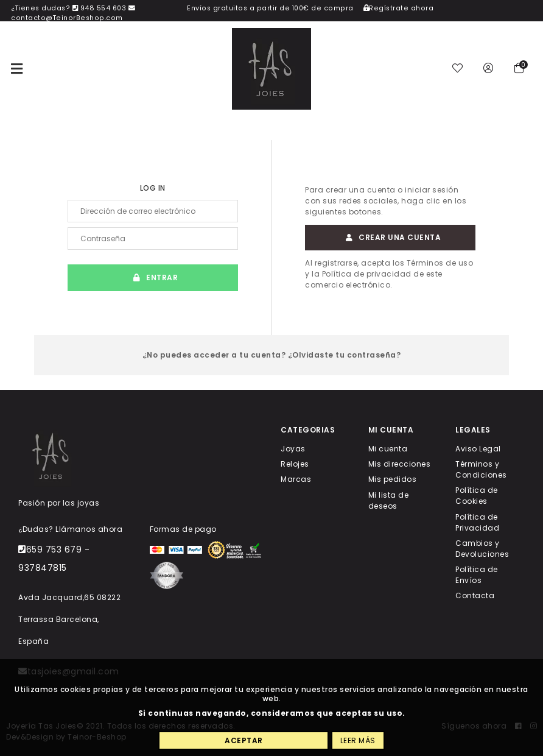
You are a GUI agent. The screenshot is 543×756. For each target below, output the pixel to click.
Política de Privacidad (477, 522)
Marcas (296, 479)
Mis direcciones (400, 464)
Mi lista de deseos (389, 500)
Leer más (358, 740)
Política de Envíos (477, 575)
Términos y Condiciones (481, 469)
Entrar (153, 277)
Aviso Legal (478, 449)
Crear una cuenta (391, 237)
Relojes (295, 464)
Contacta (475, 595)
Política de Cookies (477, 496)
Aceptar (244, 740)
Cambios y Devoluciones (482, 548)
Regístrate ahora (399, 8)
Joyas (293, 449)
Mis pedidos (393, 479)
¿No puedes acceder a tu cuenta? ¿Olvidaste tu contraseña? (272, 355)
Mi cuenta (388, 449)
